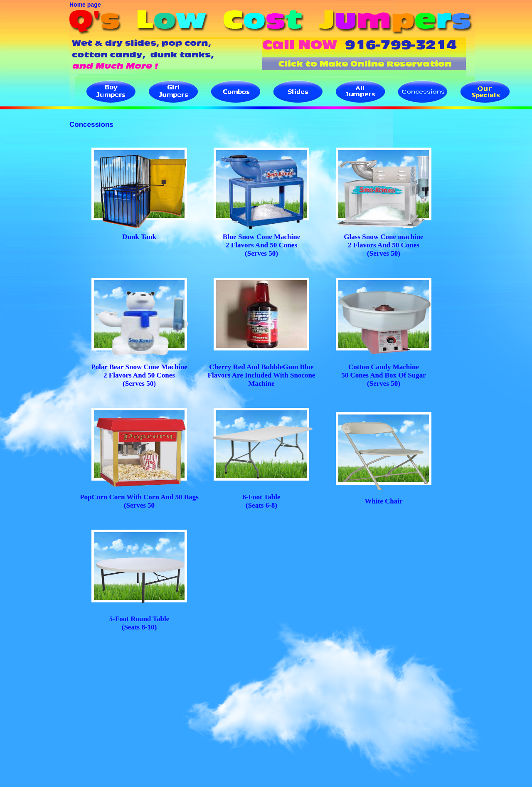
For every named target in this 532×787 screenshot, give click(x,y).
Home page (85, 5)
